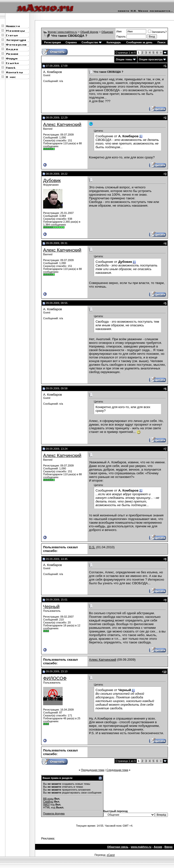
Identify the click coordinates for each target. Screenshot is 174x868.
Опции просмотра (151, 59)
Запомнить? (157, 32)
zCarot (111, 855)
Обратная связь (118, 847)
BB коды (48, 799)
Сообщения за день (139, 42)
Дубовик (52, 180)
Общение (107, 32)
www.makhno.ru (141, 847)
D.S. (92, 547)
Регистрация (53, 42)
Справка (71, 42)
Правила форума (54, 813)
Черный (51, 607)
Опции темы (124, 59)
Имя (119, 31)
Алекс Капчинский (62, 124)
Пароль (121, 37)
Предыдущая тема (92, 770)
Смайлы (48, 802)
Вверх (169, 847)
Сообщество (91, 42)
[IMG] (46, 804)
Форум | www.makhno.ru (63, 32)
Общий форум (89, 32)
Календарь (114, 42)
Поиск (161, 42)
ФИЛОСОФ (55, 678)
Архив (158, 847)
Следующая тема (117, 770)
